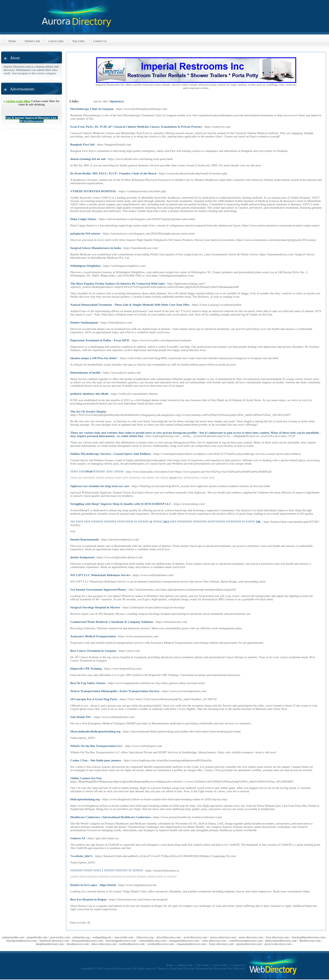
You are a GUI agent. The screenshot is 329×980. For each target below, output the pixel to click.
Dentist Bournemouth (84, 539)
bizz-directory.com (277, 937)
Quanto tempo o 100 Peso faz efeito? (94, 358)
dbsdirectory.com (310, 940)
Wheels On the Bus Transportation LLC (97, 746)
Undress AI (78, 838)
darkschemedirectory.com (281, 940)
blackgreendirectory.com (22, 940)
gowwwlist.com (60, 937)
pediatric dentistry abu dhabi (89, 394)
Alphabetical (116, 102)
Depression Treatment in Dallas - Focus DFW (100, 340)
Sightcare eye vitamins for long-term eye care (100, 486)
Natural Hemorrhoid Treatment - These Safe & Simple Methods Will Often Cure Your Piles (130, 305)
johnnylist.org (81, 937)
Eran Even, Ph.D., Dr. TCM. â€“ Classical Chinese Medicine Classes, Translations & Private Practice (136, 127)
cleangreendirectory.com (184, 940)
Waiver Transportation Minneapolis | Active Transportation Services (115, 691)
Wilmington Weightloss (85, 266)
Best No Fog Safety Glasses (88, 683)
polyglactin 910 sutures (85, 233)
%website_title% (82, 856)
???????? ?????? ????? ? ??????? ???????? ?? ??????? (107, 870)
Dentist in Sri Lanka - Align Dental (93, 885)
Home (12, 41)
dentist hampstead (82, 557)
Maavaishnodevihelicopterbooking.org (95, 731)
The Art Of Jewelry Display (88, 411)
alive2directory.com (168, 937)
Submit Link (32, 41)
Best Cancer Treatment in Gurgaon (93, 651)
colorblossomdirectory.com (245, 940)
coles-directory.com (214, 940)
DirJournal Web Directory (229, 968)
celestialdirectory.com (152, 940)
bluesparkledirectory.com (87, 940)
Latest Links (56, 41)
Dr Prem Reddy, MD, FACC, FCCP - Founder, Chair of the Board (113, 173)
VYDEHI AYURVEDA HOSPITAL (93, 191)
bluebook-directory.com (54, 940)
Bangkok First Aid (82, 144)
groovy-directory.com (278, 944)
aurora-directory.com (223, 937)
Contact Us (100, 41)
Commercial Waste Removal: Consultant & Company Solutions (112, 622)
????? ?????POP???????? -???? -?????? (97, 472)
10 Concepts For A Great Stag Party (94, 699)
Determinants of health (85, 372)
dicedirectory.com (78, 944)
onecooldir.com (124, 937)
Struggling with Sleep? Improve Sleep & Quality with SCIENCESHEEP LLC (121, 504)
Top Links (78, 41)
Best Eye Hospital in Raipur (89, 899)
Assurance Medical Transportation (93, 636)
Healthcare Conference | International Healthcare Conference (110, 817)
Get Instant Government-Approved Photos (98, 589)
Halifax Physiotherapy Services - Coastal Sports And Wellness (111, 454)
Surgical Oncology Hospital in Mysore (95, 607)
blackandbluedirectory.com (308, 937)
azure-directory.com (251, 937)
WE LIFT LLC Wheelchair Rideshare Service (100, 575)
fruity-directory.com (221, 944)
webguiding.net (102, 937)
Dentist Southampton (84, 322)
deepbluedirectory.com (50, 944)
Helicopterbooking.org (85, 799)
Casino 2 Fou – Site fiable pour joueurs (96, 760)
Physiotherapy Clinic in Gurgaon (92, 109)
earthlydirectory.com (132, 944)
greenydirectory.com (249, 944)
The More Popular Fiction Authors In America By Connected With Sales (118, 283)
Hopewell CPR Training (86, 668)
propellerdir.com (37, 937)
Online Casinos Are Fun (86, 778)
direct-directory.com (104, 944)
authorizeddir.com (13, 937)
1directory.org (145, 937)
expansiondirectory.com (191, 944)
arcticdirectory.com (195, 937)
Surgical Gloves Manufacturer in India (96, 248)
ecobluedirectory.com (161, 944)
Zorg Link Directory (183, 968)
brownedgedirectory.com (121, 940)
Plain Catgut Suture (83, 219)
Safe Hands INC (81, 717)
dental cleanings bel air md (88, 159)
